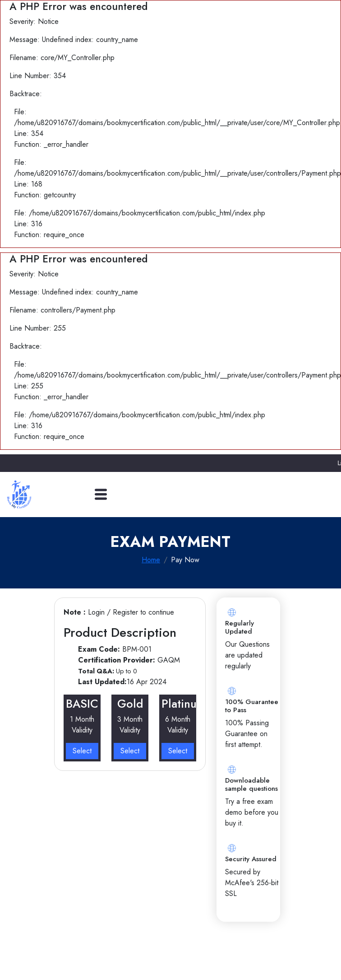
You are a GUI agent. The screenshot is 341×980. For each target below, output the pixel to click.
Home (151, 560)
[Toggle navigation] (101, 494)
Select (82, 751)
